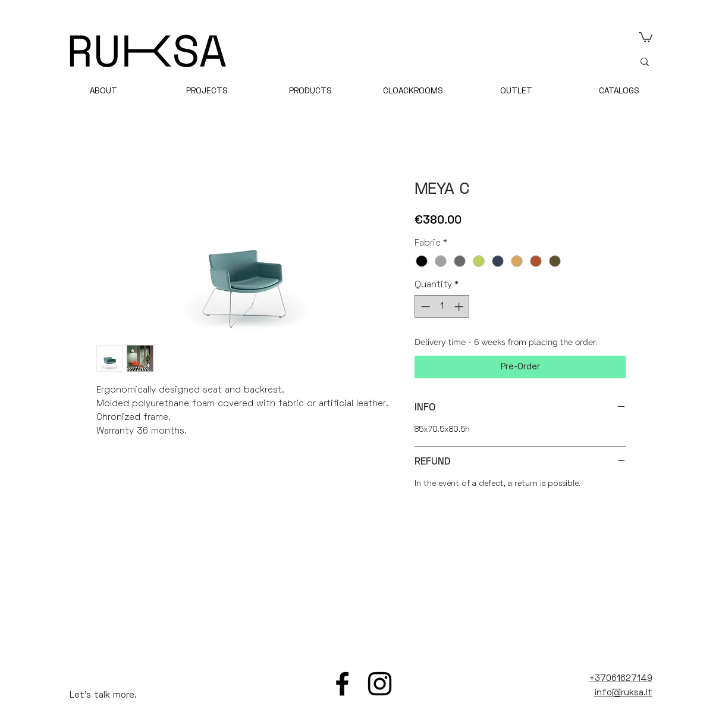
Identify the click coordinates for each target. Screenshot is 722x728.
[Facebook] (342, 684)
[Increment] (460, 307)
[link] (646, 37)
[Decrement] (424, 307)
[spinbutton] (442, 307)
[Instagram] (380, 684)
